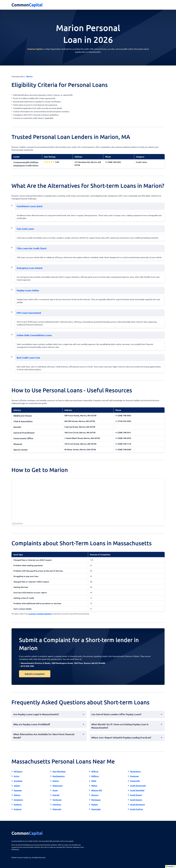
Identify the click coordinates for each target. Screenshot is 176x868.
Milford (95, 771)
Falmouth (57, 809)
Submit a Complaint (35, 674)
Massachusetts (18, 76)
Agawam (18, 790)
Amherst (18, 804)
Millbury (95, 776)
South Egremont (137, 804)
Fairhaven (57, 800)
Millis (94, 781)
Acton (17, 776)
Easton (56, 781)
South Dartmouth (138, 786)
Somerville (135, 781)
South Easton (136, 800)
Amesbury (18, 800)
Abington (18, 771)
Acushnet (18, 781)
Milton (94, 786)
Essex (55, 790)
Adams (17, 786)
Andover (18, 809)
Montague (96, 800)
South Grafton (137, 809)
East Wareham (59, 771)
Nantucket (96, 809)
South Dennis (136, 795)
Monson (95, 795)
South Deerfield (137, 790)
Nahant (95, 804)
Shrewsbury (135, 771)
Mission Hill (97, 790)
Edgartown (58, 786)
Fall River (57, 804)
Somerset (134, 776)
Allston (17, 795)
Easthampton (59, 776)
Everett (56, 795)
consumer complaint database (40, 614)
